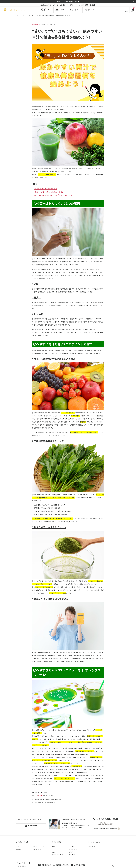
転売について (74, 5)
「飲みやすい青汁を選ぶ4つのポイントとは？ (50, 192)
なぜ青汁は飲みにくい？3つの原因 (46, 189)
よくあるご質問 (84, 5)
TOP (17, 15)
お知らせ (55, 5)
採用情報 (93, 5)
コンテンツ (25, 15)
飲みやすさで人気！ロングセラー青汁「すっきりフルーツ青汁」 (56, 195)
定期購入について (46, 5)
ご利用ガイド (64, 5)
